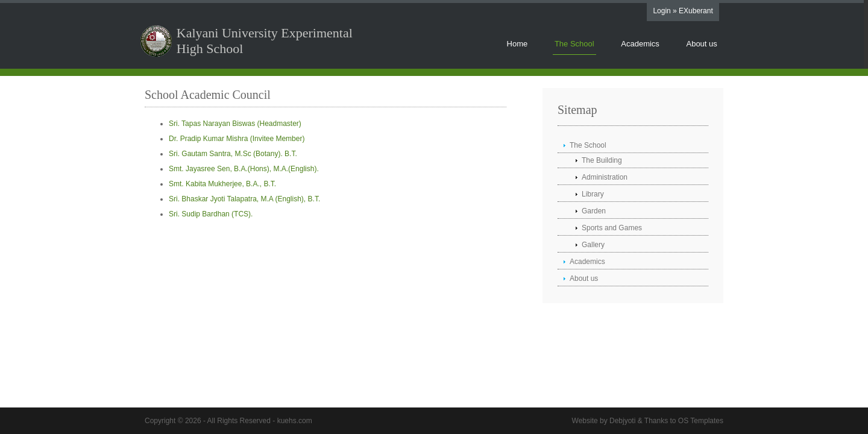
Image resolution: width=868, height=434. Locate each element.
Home (517, 44)
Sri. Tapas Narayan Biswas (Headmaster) (235, 124)
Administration (605, 177)
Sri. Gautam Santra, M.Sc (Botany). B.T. (233, 154)
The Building (602, 160)
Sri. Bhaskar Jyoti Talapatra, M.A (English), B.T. (244, 199)
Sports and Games (612, 228)
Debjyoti (622, 421)
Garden (594, 211)
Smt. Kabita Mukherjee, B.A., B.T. (222, 184)
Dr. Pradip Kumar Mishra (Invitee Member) (237, 139)
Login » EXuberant (683, 11)
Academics (640, 44)
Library (593, 194)
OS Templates (701, 421)
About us (701, 44)
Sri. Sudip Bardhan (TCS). (211, 214)
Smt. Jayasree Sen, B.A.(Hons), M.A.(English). (244, 169)
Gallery (593, 245)
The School (574, 44)
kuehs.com (295, 421)
